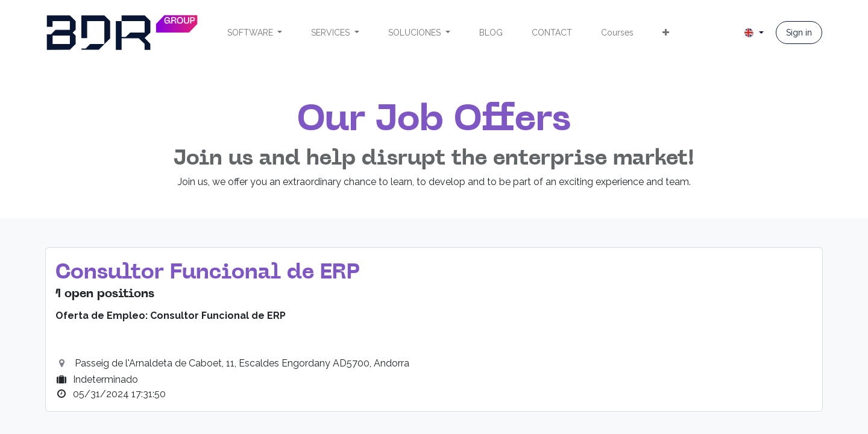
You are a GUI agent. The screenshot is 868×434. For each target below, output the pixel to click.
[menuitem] (255, 33)
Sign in (799, 33)
